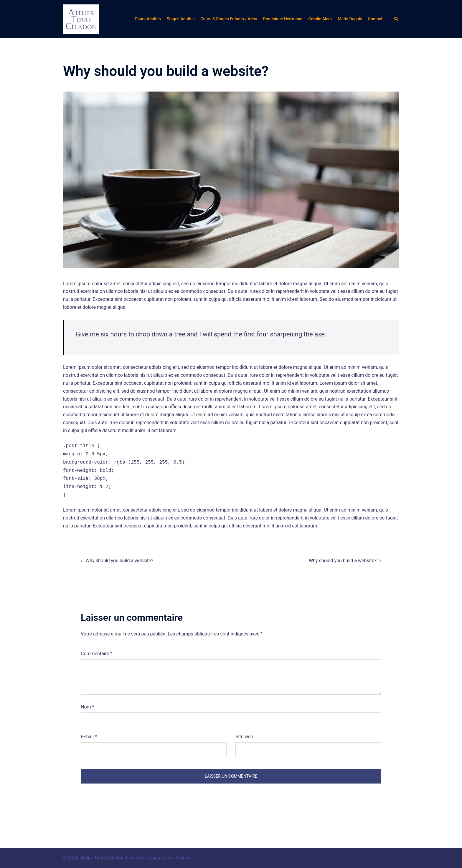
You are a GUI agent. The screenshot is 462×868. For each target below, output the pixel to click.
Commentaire (96, 654)
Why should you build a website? (119, 561)
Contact (375, 19)
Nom (87, 707)
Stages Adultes (181, 19)
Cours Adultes (148, 19)
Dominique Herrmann (283, 19)
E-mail (89, 737)
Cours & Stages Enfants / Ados (229, 19)
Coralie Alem (320, 19)
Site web (244, 737)
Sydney (183, 858)
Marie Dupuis (350, 19)
